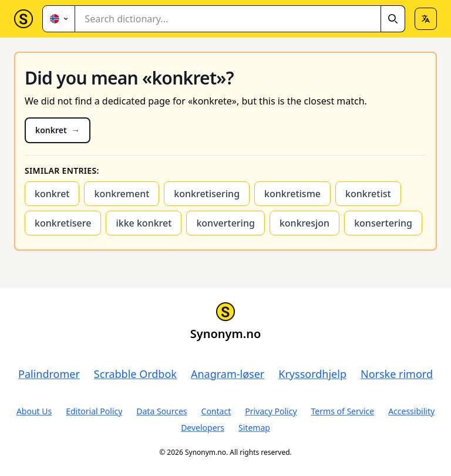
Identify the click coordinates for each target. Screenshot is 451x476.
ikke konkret (144, 223)
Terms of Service (343, 411)
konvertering (225, 223)
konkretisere (63, 223)
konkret (52, 194)
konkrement (122, 194)
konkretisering (207, 194)
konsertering (383, 223)
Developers (203, 428)
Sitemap (254, 428)
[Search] (393, 19)
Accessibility (411, 411)
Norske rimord (397, 374)
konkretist (368, 194)
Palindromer (49, 374)
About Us (34, 411)
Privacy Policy (271, 411)
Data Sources (161, 411)
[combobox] (240, 19)
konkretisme (292, 194)
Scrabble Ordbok (135, 374)
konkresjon (304, 223)
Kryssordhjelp (312, 374)
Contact (216, 411)
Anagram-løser (228, 374)
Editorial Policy (94, 411)
